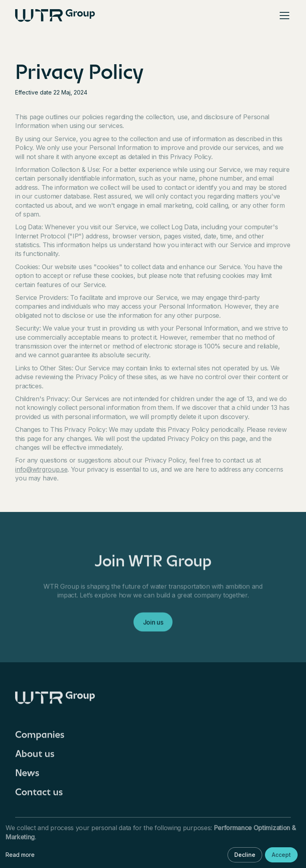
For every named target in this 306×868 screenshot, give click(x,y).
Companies (40, 737)
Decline (245, 855)
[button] (283, 16)
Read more (20, 855)
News (27, 775)
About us (35, 756)
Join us (153, 625)
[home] (55, 16)
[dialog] (153, 843)
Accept (281, 855)
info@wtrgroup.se (41, 469)
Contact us (39, 795)
